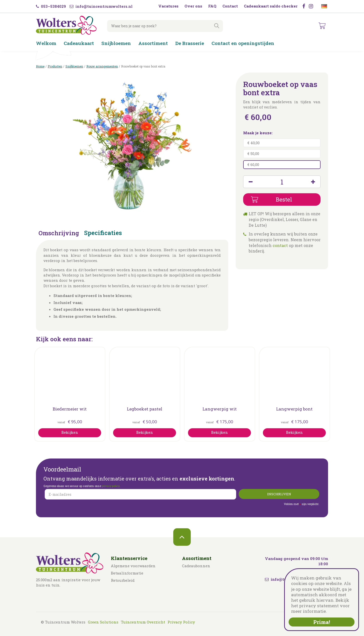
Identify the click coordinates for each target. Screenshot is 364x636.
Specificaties (103, 233)
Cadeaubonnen (196, 566)
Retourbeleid (123, 580)
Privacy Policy (181, 622)
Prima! (322, 622)
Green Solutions (103, 622)
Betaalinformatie (127, 573)
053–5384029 (51, 6)
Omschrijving (59, 233)
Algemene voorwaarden (133, 566)
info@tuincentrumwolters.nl (101, 6)
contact (280, 245)
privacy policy (111, 486)
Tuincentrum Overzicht (143, 622)
